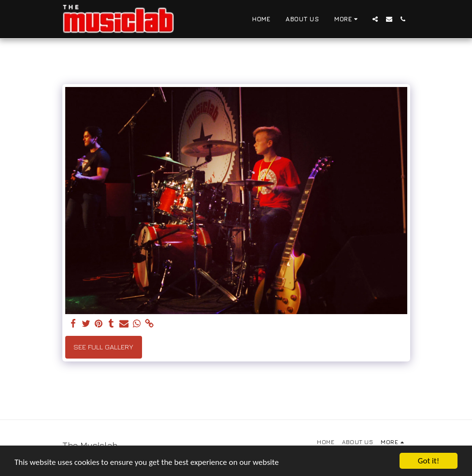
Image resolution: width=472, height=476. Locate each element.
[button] (375, 19)
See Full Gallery (103, 347)
